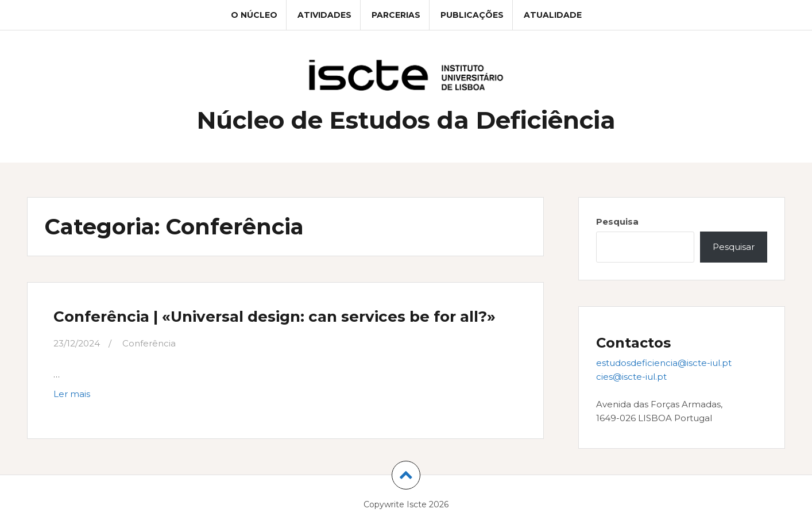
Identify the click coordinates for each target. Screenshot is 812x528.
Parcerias (396, 15)
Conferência (149, 343)
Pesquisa (617, 221)
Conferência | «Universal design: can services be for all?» (274, 317)
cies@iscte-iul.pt (631, 377)
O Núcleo (254, 15)
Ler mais (98, 397)
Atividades (324, 15)
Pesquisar (734, 247)
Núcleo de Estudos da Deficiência (406, 120)
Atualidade (553, 15)
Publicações (472, 15)
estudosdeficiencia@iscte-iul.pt (664, 363)
